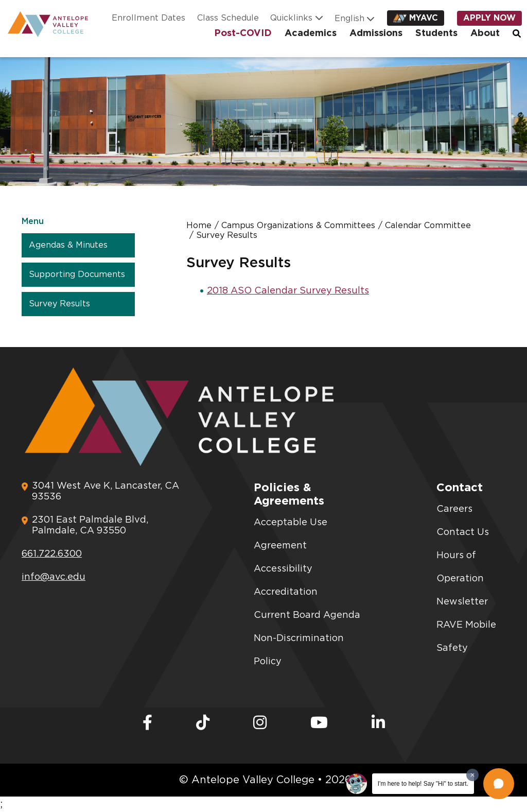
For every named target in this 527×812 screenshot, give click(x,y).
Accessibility (283, 569)
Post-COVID (243, 33)
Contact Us (463, 532)
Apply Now (489, 18)
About (485, 33)
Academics (311, 33)
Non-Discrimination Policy (299, 650)
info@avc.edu (54, 577)
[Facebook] (147, 723)
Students (436, 33)
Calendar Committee (428, 226)
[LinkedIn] (378, 723)
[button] (499, 784)
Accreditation (286, 592)
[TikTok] (203, 723)
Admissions (376, 33)
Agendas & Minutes (68, 245)
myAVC (424, 18)
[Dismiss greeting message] (472, 775)
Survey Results (59, 304)
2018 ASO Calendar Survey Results (288, 291)
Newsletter (462, 602)
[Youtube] (319, 723)
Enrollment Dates (148, 18)
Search (517, 33)
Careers (454, 509)
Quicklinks (291, 18)
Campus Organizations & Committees (298, 226)
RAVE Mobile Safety (466, 637)
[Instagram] (260, 723)
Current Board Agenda (307, 615)
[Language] (351, 19)
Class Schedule (228, 18)
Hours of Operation (460, 567)
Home (199, 226)
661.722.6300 (52, 554)
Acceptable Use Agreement (291, 534)
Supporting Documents (77, 274)
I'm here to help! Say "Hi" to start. (423, 784)
